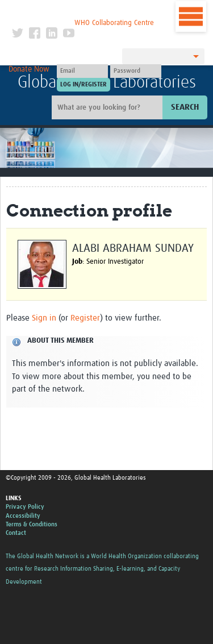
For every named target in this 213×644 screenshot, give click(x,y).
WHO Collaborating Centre (114, 23)
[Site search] (108, 107)
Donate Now (29, 69)
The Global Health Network (83, 11)
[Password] (136, 71)
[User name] (82, 71)
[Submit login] (83, 85)
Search (185, 107)
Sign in (44, 318)
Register (85, 318)
